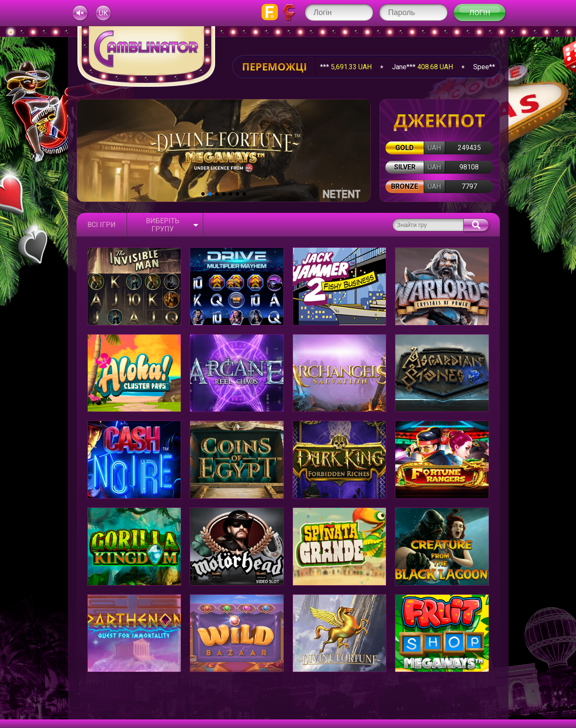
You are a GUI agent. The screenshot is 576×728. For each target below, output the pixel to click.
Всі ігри (102, 225)
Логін (480, 13)
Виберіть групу (163, 225)
